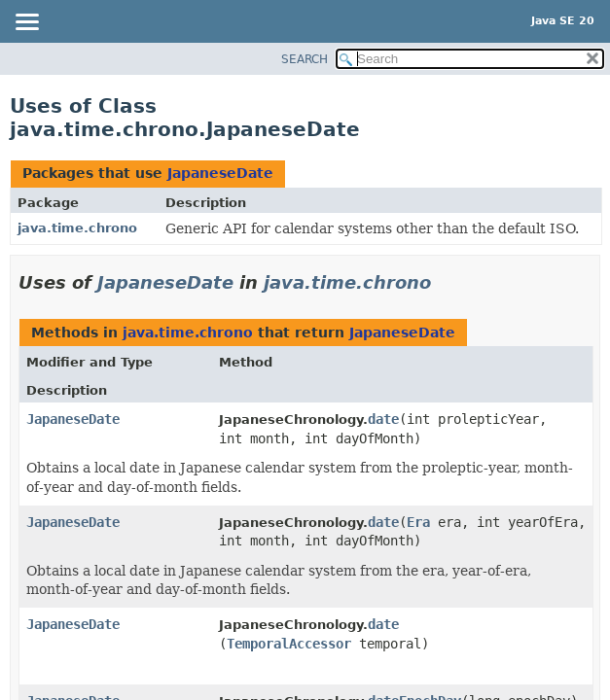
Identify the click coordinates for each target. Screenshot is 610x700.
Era (418, 522)
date (383, 419)
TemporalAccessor (289, 644)
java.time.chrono (77, 228)
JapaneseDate (220, 173)
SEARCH (305, 59)
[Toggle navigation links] (26, 23)
